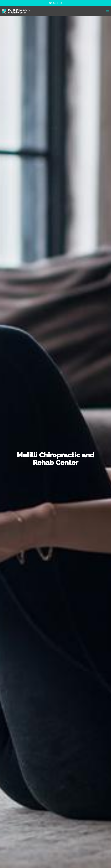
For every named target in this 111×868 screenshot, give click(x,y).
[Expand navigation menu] (107, 11)
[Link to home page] (16, 11)
